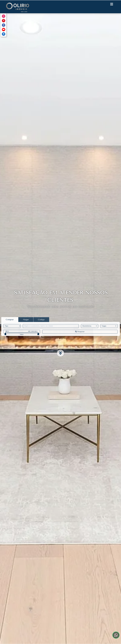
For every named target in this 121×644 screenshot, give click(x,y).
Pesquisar (80, 332)
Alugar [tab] (26, 320)
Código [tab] (41, 320)
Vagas (104, 326)
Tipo (7, 326)
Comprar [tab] (10, 320)
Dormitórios (87, 326)
